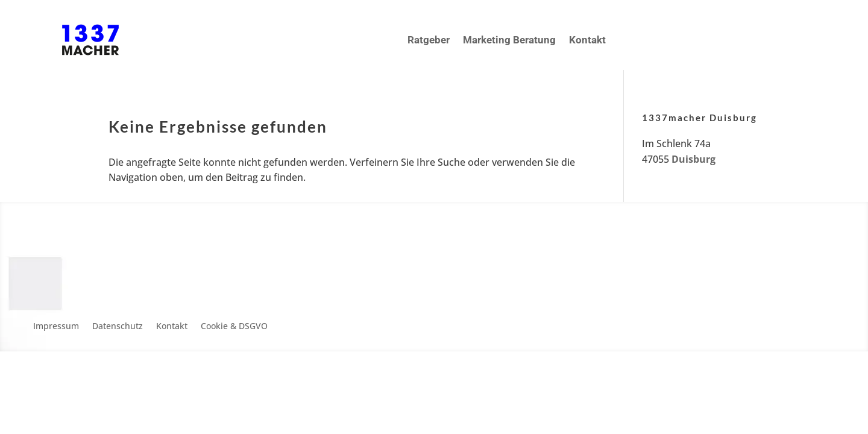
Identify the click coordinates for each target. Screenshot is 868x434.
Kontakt (587, 40)
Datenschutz (118, 327)
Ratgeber (429, 40)
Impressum (56, 327)
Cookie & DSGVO (234, 327)
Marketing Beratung (509, 40)
